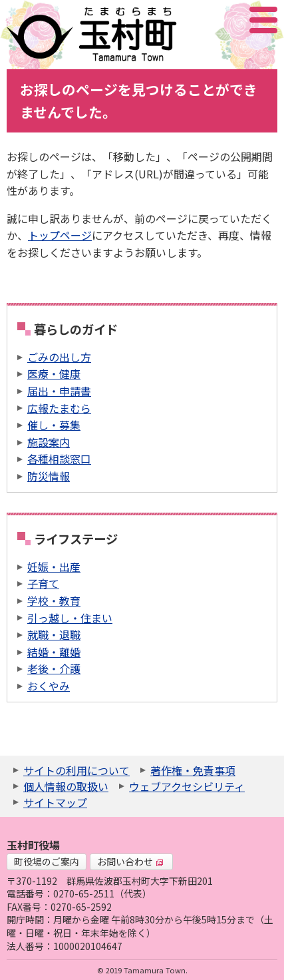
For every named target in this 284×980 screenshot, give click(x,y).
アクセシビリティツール (228, 20)
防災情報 (49, 476)
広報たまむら (59, 408)
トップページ (60, 235)
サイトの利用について (76, 770)
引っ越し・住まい (70, 618)
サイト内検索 (197, 20)
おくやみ (49, 686)
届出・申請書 (59, 391)
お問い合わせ (130, 861)
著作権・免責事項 (193, 770)
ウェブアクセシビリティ (187, 786)
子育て (43, 583)
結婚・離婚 (54, 652)
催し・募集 (54, 425)
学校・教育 (54, 601)
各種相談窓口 (59, 459)
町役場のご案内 (47, 861)
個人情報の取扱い (66, 786)
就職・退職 (54, 634)
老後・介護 (54, 668)
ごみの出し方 (59, 357)
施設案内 (49, 442)
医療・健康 (54, 373)
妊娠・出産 (54, 567)
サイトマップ (55, 802)
